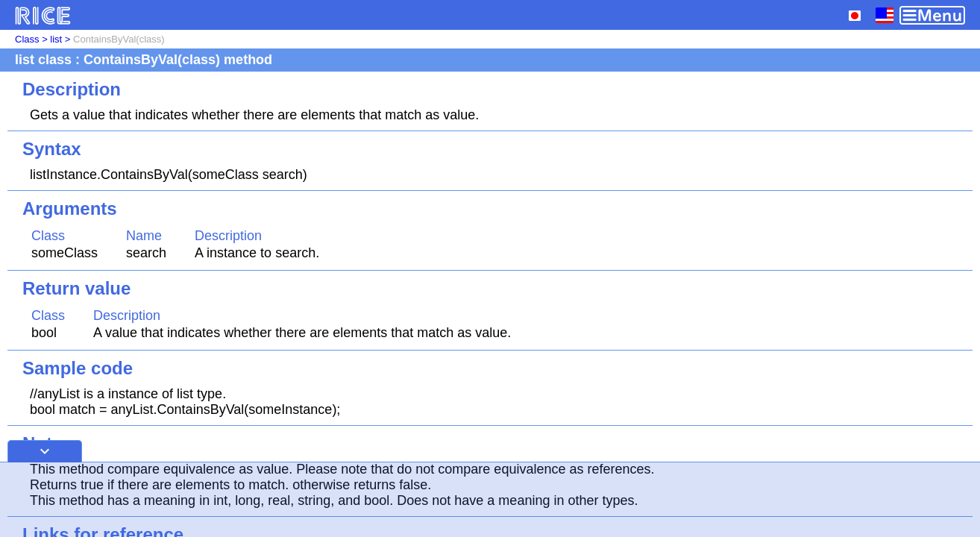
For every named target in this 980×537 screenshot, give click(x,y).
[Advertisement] (490, 500)
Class (27, 39)
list (56, 39)
